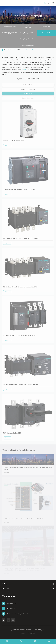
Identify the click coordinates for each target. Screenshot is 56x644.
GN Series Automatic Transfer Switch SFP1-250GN (21, 288)
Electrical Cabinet (46, 27)
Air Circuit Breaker (28, 86)
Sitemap (23, 633)
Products (11, 50)
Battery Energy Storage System (28, 39)
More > (7, 146)
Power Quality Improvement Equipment (28, 27)
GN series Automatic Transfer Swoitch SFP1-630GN (21, 239)
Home (5, 50)
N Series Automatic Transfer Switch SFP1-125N (19, 336)
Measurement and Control (10, 27)
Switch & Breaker (46, 33)
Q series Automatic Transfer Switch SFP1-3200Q (20, 190)
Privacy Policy (32, 633)
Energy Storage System (28, 45)
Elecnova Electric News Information (20, 450)
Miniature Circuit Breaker (28, 99)
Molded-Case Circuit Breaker (28, 90)
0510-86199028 (11, 609)
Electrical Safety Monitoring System (9, 33)
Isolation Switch (29, 50)
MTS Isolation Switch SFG (12, 434)
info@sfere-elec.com (12, 603)
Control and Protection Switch (13, 141)
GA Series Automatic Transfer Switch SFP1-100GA (20, 385)
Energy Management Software (28, 33)
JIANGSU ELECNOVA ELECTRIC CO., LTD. (26, 630)
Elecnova (25, 70)
